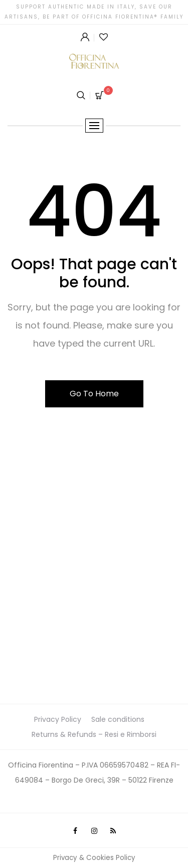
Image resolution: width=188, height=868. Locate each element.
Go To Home (94, 394)
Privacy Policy (58, 719)
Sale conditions (118, 719)
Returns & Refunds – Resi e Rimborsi (94, 734)
